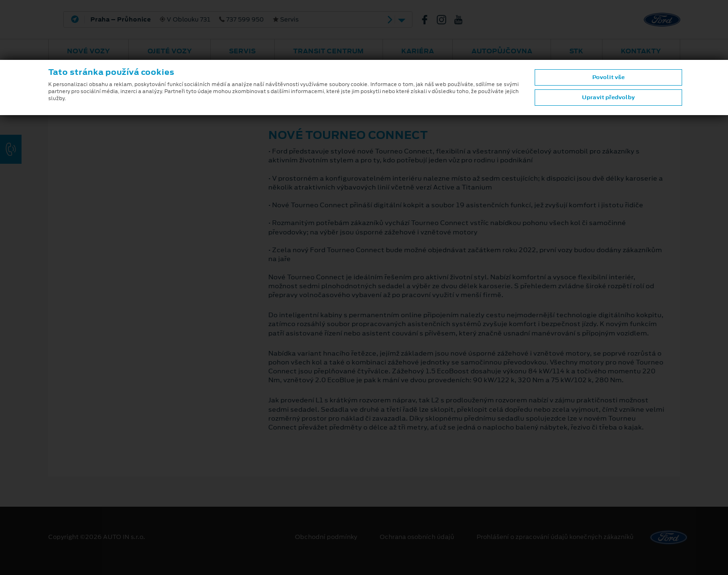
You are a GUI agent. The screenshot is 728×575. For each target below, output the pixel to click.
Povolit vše (608, 77)
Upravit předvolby (608, 97)
